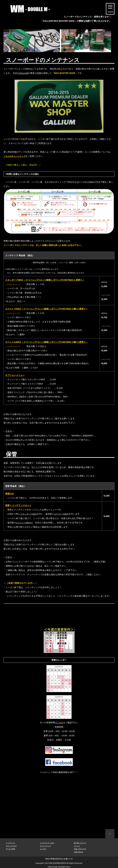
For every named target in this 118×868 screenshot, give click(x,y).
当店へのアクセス (80, 848)
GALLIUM (24, 73)
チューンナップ (45, 845)
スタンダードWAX (29, 514)
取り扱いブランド (80, 842)
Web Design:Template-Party (59, 866)
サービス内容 (10, 848)
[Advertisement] (59, 611)
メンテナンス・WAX (47, 842)
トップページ (10, 842)
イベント (77, 845)
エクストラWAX (63, 514)
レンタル (43, 848)
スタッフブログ (11, 845)
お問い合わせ (79, 851)
